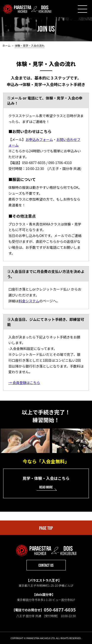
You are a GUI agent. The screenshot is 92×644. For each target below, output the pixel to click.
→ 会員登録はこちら (24, 383)
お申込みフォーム (39, 139)
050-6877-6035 (60, 610)
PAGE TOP (46, 528)
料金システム (29, 301)
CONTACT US (46, 565)
